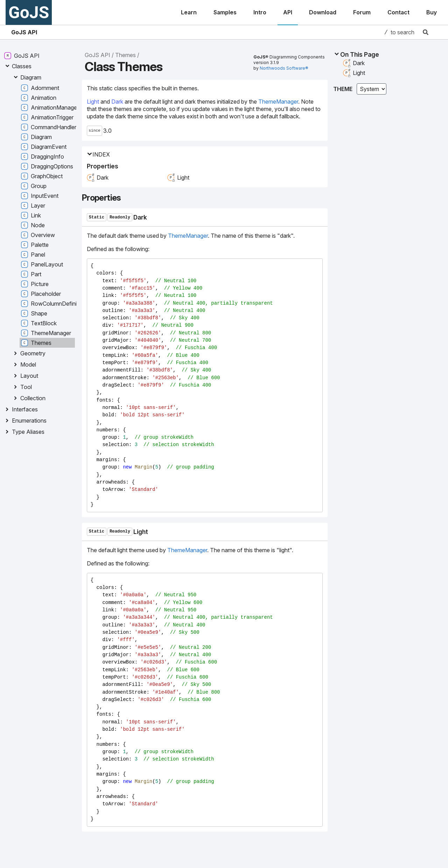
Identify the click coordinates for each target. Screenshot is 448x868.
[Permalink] (153, 217)
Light (93, 102)
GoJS (29, 12)
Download (323, 12)
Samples (225, 12)
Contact (398, 12)
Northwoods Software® (284, 68)
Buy (432, 12)
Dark (117, 102)
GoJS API (24, 32)
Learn (189, 12)
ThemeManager (278, 102)
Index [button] (98, 155)
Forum (362, 12)
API (288, 12)
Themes (125, 55)
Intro (260, 12)
